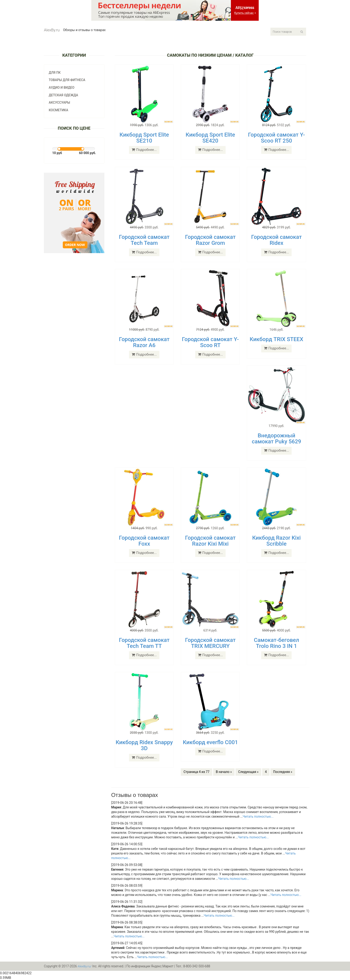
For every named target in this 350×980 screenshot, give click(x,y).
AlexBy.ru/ (85, 966)
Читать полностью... (258, 816)
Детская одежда (63, 95)
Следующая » (248, 772)
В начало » (224, 772)
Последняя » (283, 772)
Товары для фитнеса (67, 80)
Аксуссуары (59, 102)
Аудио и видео (62, 88)
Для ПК (55, 73)
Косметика (59, 110)
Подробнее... (144, 150)
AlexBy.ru (52, 30)
